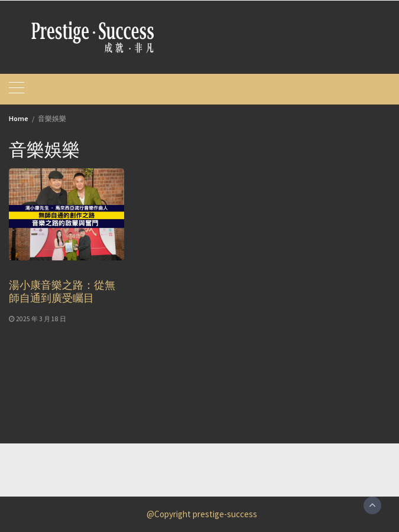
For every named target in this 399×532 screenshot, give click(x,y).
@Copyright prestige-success (202, 514)
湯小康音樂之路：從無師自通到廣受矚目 (62, 291)
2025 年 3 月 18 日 (41, 319)
